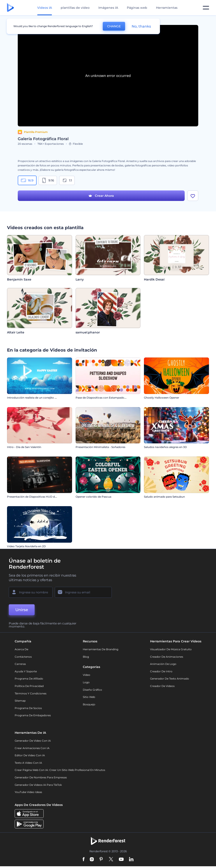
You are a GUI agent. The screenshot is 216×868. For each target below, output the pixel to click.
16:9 (27, 180)
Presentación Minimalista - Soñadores (100, 447)
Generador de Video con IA (33, 741)
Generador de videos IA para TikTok (38, 785)
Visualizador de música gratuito (171, 649)
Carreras (20, 664)
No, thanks (141, 26)
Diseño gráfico (92, 690)
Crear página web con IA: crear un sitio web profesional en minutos (60, 770)
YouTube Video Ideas (28, 792)
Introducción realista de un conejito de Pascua (38, 398)
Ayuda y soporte (26, 671)
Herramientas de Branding (101, 649)
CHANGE (114, 26)
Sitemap (20, 701)
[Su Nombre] (31, 592)
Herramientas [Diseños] (167, 8)
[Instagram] (92, 859)
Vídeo (87, 675)
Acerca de (21, 649)
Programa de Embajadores (33, 715)
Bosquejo (89, 704)
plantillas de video (75, 8)
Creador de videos (162, 686)
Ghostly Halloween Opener (162, 398)
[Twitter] (111, 859)
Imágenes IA (108, 8)
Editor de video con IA (30, 755)
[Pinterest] (101, 859)
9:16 (48, 180)
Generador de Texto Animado (170, 679)
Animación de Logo (163, 664)
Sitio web (89, 697)
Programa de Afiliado (29, 679)
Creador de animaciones (167, 657)
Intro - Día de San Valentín (24, 447)
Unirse (22, 610)
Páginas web (137, 8)
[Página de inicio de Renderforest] (10, 8)
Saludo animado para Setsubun (164, 497)
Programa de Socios (28, 708)
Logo (86, 682)
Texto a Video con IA (28, 763)
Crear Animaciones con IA (32, 748)
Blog (86, 657)
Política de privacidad (29, 686)
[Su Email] (83, 592)
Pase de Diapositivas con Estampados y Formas (107, 398)
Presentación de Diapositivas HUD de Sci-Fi (36, 497)
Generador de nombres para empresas (41, 777)
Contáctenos (23, 657)
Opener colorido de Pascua (93, 497)
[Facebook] (84, 859)
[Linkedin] (131, 859)
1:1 (67, 180)
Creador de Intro (161, 671)
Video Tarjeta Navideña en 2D (26, 546)
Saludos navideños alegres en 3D (165, 447)
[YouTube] (121, 859)
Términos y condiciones (31, 693)
